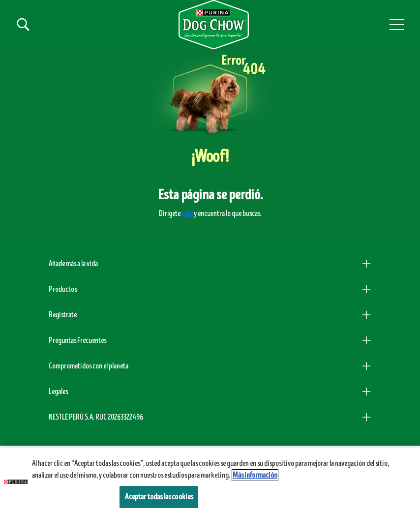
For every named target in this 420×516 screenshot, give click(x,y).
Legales (58, 392)
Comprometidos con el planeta (89, 366)
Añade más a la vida (73, 264)
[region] (210, 482)
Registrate (63, 315)
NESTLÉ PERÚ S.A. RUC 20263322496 (96, 417)
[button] (397, 25)
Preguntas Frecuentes (77, 340)
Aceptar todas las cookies (159, 497)
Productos (63, 289)
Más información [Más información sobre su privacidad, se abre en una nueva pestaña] (255, 475)
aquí (187, 213)
